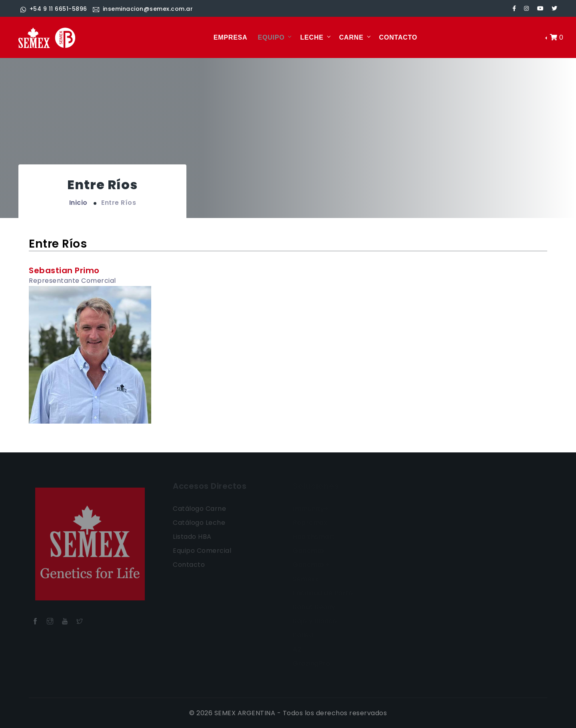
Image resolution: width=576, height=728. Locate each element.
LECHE (312, 37)
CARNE (351, 37)
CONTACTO (398, 37)
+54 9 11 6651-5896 (54, 9)
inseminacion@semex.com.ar (143, 9)
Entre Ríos (119, 203)
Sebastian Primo (64, 270)
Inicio (78, 203)
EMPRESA (231, 37)
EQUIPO (271, 37)
